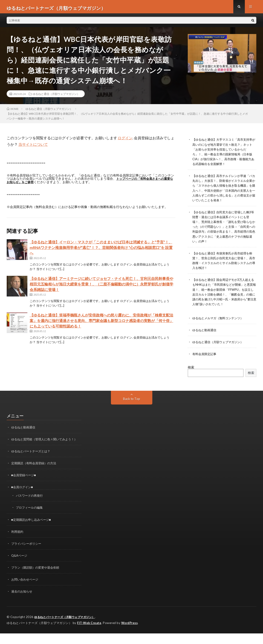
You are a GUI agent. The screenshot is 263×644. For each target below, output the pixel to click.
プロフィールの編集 (30, 519)
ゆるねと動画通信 (205, 337)
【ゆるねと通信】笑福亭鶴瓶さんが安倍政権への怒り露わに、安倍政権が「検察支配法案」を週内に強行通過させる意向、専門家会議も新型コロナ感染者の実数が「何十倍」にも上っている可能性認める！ (101, 323)
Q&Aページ (20, 566)
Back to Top (131, 405)
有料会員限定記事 (205, 360)
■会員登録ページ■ (25, 486)
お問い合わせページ (26, 590)
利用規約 (18, 543)
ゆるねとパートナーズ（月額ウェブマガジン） (67, 628)
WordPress (131, 634)
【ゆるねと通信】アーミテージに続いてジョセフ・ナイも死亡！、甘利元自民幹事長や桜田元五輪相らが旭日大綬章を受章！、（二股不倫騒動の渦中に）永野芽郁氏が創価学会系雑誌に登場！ (101, 286)
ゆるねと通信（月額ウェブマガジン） (56, 97)
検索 (191, 374)
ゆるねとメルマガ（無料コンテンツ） (220, 325)
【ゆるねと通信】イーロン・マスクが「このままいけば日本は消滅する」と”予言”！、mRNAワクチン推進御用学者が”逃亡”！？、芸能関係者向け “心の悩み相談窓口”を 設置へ (101, 250)
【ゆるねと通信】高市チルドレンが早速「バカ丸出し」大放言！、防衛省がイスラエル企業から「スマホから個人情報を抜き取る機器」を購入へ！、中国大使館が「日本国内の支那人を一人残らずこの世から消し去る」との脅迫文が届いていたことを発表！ (223, 193)
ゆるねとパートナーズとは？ (32, 462)
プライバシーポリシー (27, 554)
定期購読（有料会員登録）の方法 (35, 474)
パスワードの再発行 (30, 507)
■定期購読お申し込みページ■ (33, 531)
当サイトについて (33, 147)
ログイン (125, 141)
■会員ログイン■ (23, 498)
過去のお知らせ (23, 602)
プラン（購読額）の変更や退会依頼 (37, 578)
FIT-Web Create (90, 634)
